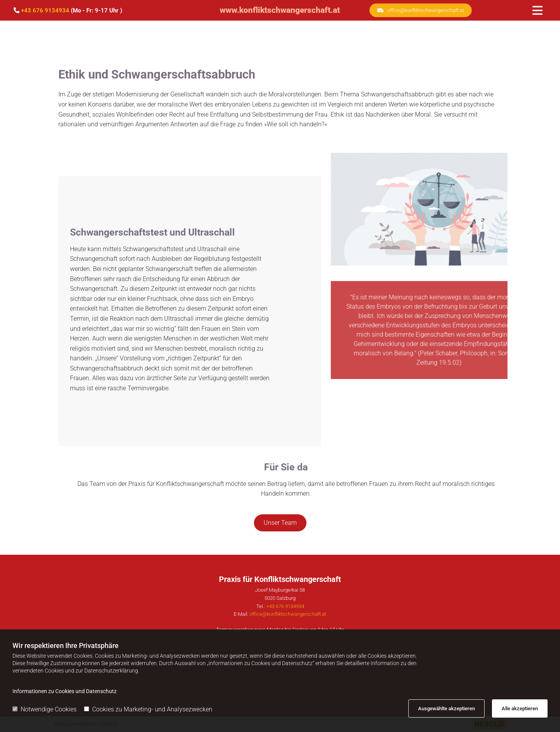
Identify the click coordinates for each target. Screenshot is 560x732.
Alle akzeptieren (520, 708)
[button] (421, 10)
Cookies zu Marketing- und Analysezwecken (148, 709)
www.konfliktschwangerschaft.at (280, 10)
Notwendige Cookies (45, 709)
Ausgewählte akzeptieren (446, 708)
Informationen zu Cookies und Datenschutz (65, 691)
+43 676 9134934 (45, 10)
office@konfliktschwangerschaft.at (288, 614)
